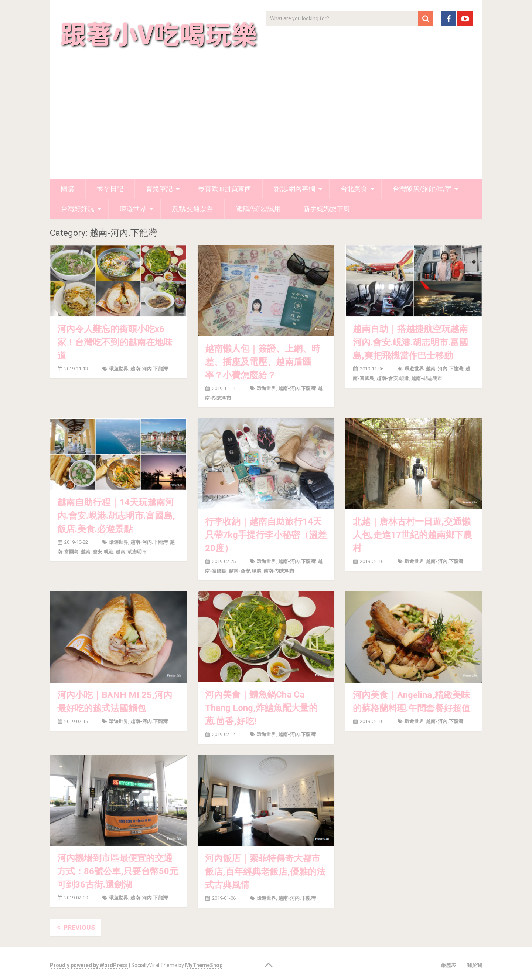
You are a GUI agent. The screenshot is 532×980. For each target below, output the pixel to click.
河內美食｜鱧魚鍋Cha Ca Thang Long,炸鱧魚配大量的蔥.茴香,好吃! (261, 708)
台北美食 (354, 189)
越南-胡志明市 (427, 378)
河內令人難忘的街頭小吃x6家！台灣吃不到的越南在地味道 (115, 342)
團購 (68, 189)
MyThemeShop (204, 965)
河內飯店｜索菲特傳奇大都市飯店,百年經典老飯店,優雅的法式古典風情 (265, 872)
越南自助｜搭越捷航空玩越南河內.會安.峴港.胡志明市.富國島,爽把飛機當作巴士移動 (410, 342)
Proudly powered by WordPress (89, 965)
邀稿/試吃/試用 (258, 209)
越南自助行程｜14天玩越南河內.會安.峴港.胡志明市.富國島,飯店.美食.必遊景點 (116, 516)
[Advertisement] (266, 123)
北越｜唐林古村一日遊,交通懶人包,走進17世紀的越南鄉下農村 (412, 535)
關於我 (474, 965)
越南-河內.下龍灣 (149, 369)
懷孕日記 (110, 189)
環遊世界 (133, 209)
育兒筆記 (159, 189)
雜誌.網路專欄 (294, 189)
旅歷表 (449, 965)
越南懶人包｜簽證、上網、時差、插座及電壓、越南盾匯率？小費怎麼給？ (263, 362)
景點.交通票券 (192, 209)
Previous (75, 927)
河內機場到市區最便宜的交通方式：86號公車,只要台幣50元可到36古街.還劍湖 (118, 871)
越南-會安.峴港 (393, 378)
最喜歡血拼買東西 (225, 189)
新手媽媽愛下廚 (327, 209)
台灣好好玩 (78, 209)
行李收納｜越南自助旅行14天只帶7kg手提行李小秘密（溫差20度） (266, 535)
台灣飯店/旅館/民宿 (422, 189)
